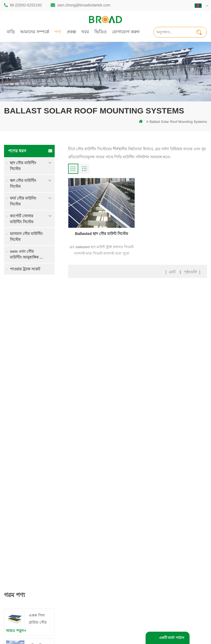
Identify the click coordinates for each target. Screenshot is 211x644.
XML (125, 553)
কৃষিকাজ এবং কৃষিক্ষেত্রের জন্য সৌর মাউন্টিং (92, 573)
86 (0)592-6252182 (26, 5)
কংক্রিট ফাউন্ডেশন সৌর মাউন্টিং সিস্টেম (41, 406)
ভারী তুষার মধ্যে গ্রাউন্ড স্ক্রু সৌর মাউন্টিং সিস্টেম (40, 376)
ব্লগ (123, 535)
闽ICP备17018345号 (166, 626)
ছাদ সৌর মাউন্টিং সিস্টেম (23, 166)
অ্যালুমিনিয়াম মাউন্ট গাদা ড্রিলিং (88, 511)
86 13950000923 (31, 551)
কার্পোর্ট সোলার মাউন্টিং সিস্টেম (22, 219)
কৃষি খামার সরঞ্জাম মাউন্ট (88, 585)
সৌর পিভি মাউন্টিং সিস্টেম (89, 537)
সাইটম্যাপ (128, 544)
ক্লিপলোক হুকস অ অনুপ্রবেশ (40, 435)
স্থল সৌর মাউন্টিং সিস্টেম (23, 183)
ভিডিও (101, 32)
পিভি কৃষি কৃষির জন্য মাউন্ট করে (90, 558)
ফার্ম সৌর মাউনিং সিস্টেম (23, 201)
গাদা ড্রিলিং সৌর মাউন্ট (87, 490)
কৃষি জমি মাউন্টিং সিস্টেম (40, 345)
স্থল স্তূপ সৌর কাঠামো (86, 499)
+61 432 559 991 (31, 584)
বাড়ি (11, 32)
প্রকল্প (71, 32)
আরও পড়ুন (16, 327)
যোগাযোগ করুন (126, 32)
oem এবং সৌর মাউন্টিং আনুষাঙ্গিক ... (26, 254)
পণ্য (58, 32)
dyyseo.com (101, 632)
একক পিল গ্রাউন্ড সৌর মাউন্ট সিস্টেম (39, 316)
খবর (85, 32)
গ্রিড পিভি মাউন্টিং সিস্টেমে (90, 547)
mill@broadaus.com (34, 572)
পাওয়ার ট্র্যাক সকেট (25, 269)
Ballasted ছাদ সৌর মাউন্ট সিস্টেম (102, 234)
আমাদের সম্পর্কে (35, 32)
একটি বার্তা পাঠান (172, 638)
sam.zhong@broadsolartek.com (84, 5)
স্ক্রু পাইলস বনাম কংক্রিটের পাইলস (89, 526)
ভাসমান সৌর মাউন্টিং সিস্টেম (26, 237)
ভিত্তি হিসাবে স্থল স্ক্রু (85, 594)
